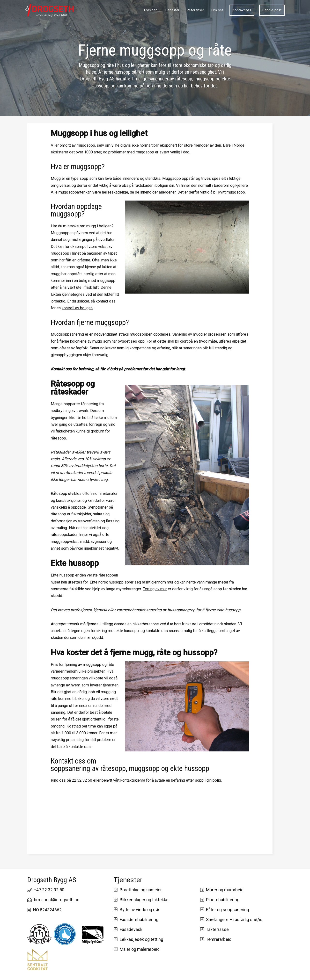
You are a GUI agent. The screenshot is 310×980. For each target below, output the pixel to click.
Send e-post (272, 10)
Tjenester (172, 10)
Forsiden (151, 10)
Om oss (217, 10)
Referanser (195, 10)
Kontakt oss (242, 10)
